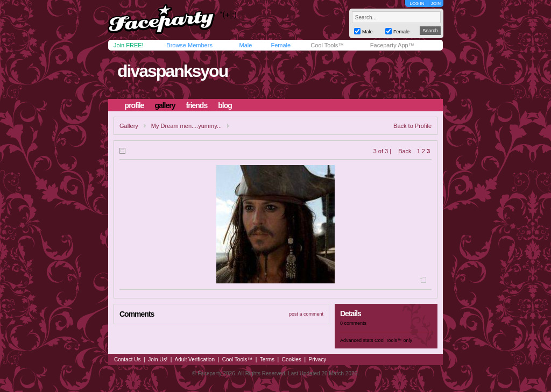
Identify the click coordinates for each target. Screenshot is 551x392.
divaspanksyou (172, 71)
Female (281, 45)
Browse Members (189, 45)
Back (405, 151)
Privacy (318, 359)
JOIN (436, 3)
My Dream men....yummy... (186, 126)
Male (245, 45)
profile (135, 105)
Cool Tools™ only (393, 340)
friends (197, 105)
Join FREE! (129, 45)
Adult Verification (195, 359)
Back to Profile (412, 126)
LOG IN (417, 3)
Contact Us (127, 359)
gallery (165, 105)
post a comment (306, 314)
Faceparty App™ (392, 45)
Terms (267, 359)
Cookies (292, 359)
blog (225, 105)
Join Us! (158, 359)
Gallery (129, 126)
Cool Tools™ (327, 45)
